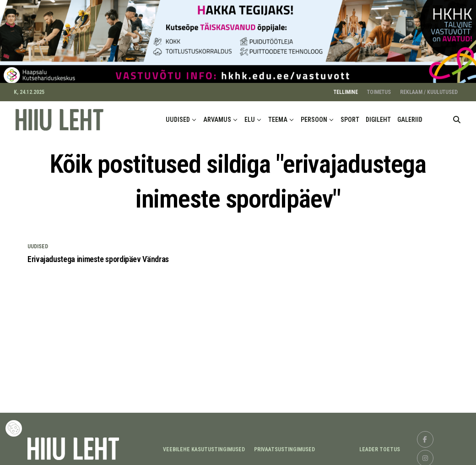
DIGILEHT (378, 116)
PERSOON (314, 116)
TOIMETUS (379, 89)
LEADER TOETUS (380, 446)
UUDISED (178, 116)
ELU (250, 116)
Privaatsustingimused (284, 446)
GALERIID (410, 116)
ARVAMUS (217, 116)
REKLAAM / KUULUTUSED (429, 89)
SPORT (350, 116)
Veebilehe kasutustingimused (204, 446)
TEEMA (278, 116)
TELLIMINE (346, 89)
